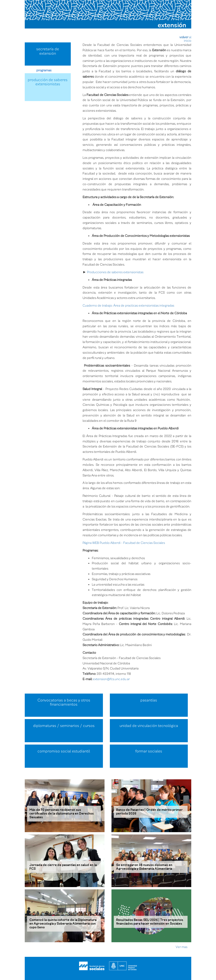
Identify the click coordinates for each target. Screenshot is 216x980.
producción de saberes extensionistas (48, 82)
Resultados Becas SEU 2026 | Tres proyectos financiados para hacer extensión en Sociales (150, 922)
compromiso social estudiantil (64, 751)
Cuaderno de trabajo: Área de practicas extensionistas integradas (128, 306)
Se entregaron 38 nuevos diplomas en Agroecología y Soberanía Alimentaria (144, 867)
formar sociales (149, 751)
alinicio (188, 39)
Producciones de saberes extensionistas (115, 272)
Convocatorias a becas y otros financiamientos (64, 702)
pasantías (149, 700)
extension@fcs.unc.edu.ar (111, 679)
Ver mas (182, 947)
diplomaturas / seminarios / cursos (64, 726)
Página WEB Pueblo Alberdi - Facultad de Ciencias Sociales (124, 543)
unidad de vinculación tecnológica (149, 726)
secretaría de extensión (48, 51)
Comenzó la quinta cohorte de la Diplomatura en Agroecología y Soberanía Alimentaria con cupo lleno (63, 924)
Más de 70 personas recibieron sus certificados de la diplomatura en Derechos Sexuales (62, 814)
